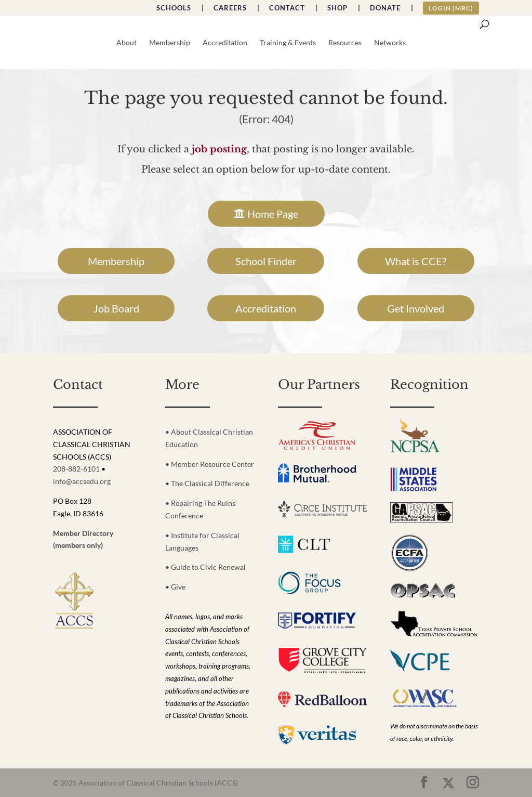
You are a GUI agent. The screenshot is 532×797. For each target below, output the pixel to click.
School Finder (266, 261)
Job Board (116, 308)
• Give (175, 587)
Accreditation (225, 43)
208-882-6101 (76, 469)
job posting (219, 149)
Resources (345, 43)
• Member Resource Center (210, 464)
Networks (390, 43)
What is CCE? (416, 261)
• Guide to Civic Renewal (205, 567)
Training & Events (288, 43)
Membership (170, 43)
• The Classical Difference (207, 483)
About (127, 43)
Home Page (273, 214)
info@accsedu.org (82, 481)
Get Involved (416, 308)
